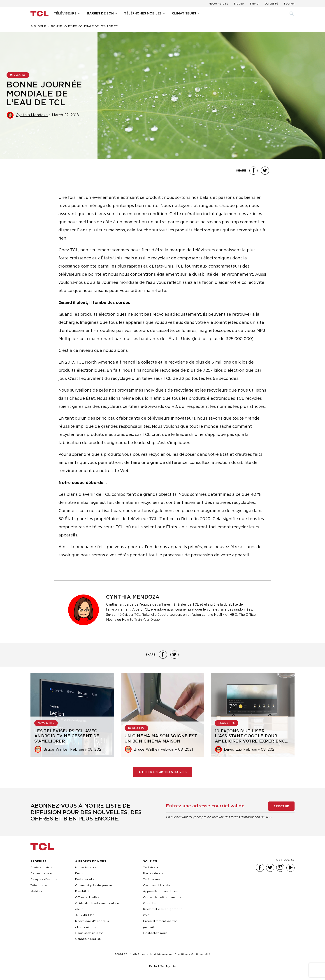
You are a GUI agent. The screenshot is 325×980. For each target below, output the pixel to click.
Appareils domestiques (160, 891)
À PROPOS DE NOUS (91, 861)
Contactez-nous (155, 933)
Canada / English (88, 939)
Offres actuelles (87, 897)
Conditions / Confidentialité (193, 954)
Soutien (289, 4)
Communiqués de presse (94, 885)
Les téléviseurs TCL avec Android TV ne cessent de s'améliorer (67, 736)
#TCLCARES (18, 75)
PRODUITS (38, 861)
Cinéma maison (42, 867)
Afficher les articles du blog (163, 772)
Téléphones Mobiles (143, 14)
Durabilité (271, 4)
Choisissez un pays (89, 933)
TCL (42, 847)
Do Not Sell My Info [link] (163, 966)
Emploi (254, 4)
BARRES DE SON (100, 14)
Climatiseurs (184, 14)
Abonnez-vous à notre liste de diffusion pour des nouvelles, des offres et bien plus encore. (86, 813)
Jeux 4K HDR (85, 915)
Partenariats (85, 879)
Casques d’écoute (44, 879)
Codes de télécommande (162, 897)
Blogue (239, 4)
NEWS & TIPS (46, 723)
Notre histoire (218, 4)
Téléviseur (151, 867)
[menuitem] (67, 14)
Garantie (150, 903)
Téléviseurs (65, 14)
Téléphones (152, 879)
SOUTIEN (150, 861)
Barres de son (41, 873)
